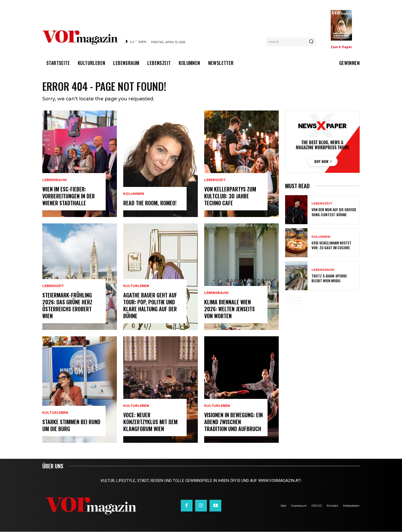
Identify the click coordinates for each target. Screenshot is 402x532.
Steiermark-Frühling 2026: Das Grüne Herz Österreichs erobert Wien (67, 306)
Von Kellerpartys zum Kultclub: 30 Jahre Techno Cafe (230, 196)
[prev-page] (288, 301)
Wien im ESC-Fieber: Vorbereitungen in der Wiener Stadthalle (69, 196)
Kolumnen (134, 194)
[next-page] (297, 301)
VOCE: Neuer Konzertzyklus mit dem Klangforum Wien (150, 422)
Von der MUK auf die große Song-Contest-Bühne (334, 212)
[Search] (311, 42)
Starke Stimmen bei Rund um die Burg (71, 425)
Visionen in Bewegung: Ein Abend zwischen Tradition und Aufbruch (233, 422)
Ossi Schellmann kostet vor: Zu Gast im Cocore (331, 246)
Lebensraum (54, 180)
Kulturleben (55, 413)
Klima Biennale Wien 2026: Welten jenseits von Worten (229, 309)
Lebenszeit (53, 286)
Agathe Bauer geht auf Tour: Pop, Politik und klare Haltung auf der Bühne (150, 306)
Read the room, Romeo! (150, 203)
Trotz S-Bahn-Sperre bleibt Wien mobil (329, 279)
